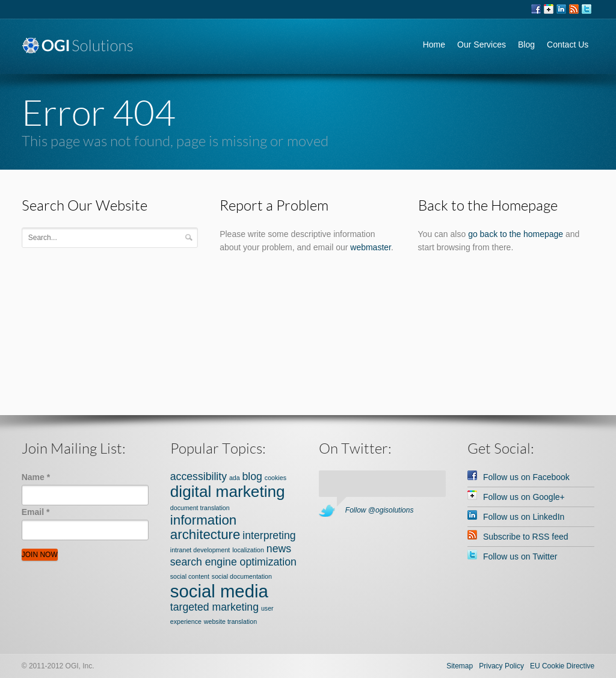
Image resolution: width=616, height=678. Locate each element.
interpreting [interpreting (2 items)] (269, 535)
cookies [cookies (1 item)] (276, 478)
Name (36, 477)
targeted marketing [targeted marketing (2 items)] (214, 607)
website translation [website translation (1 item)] (230, 621)
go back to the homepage (516, 234)
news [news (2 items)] (279, 549)
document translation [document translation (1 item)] (200, 508)
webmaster (371, 247)
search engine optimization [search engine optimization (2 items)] (233, 562)
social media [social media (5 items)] (219, 591)
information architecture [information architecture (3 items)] (205, 527)
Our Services (482, 45)
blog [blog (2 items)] (252, 476)
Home (434, 45)
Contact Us (568, 45)
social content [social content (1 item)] (190, 576)
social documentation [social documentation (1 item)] (242, 576)
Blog (526, 45)
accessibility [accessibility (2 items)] (199, 476)
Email (36, 512)
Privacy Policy (501, 666)
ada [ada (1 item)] (235, 478)
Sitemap (460, 666)
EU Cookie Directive (562, 666)
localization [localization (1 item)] (248, 550)
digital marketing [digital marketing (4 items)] (228, 492)
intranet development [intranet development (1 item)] (200, 550)
